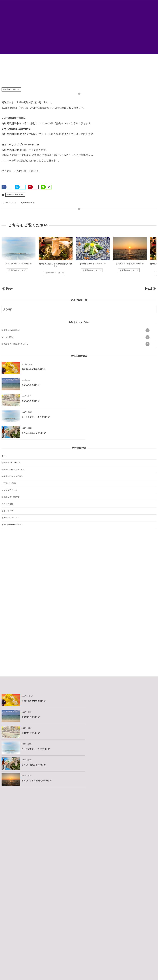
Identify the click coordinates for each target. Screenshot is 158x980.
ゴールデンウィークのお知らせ (19, 264)
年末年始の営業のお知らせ (34, 369)
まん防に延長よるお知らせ (34, 401)
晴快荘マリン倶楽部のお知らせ (76, 344)
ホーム (4, 424)
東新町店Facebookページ (12, 493)
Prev (7, 289)
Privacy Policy (87, 975)
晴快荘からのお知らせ (11, 89)
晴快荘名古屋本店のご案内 (13, 438)
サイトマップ (7, 479)
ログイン (94, 973)
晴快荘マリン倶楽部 (10, 465)
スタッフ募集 (7, 472)
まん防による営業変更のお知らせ (130, 264)
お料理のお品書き (9, 452)
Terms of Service (101, 975)
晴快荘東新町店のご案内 (12, 445)
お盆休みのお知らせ (108, 369)
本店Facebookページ (10, 486)
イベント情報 (76, 337)
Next (151, 289)
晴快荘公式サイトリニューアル (93, 264)
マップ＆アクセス (9, 458)
